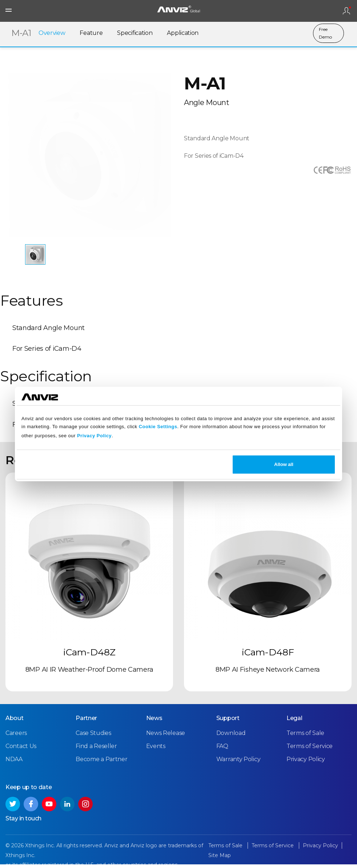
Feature (91, 34)
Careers (16, 737)
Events (156, 750)
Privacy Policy (94, 436)
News (154, 722)
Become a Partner (101, 763)
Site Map (220, 859)
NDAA (14, 763)
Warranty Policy (238, 763)
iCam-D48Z (89, 656)
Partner (86, 722)
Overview (52, 34)
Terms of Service (310, 750)
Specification (135, 34)
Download (231, 737)
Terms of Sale (305, 737)
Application (183, 34)
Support (228, 722)
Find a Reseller (96, 750)
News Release (166, 737)
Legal (294, 722)
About (15, 722)
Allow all (284, 464)
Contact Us (21, 750)
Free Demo (325, 33)
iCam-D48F (268, 656)
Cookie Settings (158, 427)
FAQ (222, 750)
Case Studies (93, 737)
